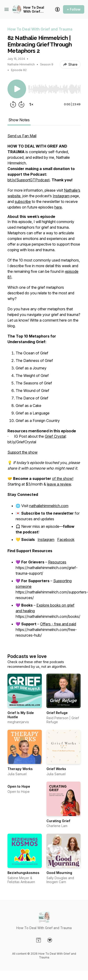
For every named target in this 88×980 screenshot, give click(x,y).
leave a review (59, 484)
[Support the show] (57, 9)
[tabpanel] (44, 388)
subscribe (23, 201)
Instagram (61, 196)
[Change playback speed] (31, 104)
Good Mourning (59, 873)
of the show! (63, 479)
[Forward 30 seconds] (21, 104)
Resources (57, 562)
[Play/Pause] (17, 89)
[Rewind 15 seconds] (13, 104)
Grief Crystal (55, 436)
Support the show (23, 452)
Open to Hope (19, 786)
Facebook (66, 539)
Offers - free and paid (58, 624)
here (58, 207)
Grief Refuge (57, 713)
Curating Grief (58, 821)
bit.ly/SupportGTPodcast (28, 180)
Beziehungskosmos (23, 873)
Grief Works (56, 769)
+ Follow (74, 9)
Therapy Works (20, 769)
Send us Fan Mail (22, 136)
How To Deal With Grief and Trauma (34, 9)
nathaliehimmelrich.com (49, 506)
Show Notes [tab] (19, 120)
